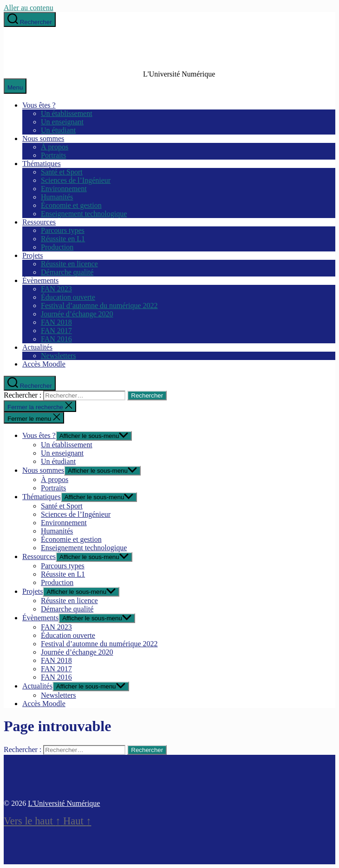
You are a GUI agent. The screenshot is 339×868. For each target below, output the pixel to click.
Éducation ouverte (68, 297)
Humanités (57, 197)
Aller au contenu (29, 8)
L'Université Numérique (64, 803)
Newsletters (59, 356)
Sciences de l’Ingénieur (76, 180)
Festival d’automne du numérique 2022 (99, 305)
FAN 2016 (56, 339)
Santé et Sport (62, 172)
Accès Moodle (44, 364)
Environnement (64, 189)
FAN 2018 (56, 322)
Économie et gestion (71, 205)
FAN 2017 (56, 331)
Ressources (39, 222)
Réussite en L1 (63, 239)
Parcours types (63, 230)
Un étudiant (58, 130)
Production (57, 247)
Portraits (53, 155)
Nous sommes (43, 138)
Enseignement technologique (84, 214)
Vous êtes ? (39, 105)
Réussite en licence (69, 264)
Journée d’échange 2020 (77, 314)
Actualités (37, 347)
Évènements (40, 280)
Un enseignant (62, 122)
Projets (33, 255)
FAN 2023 (56, 289)
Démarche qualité (67, 272)
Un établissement (67, 113)
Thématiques (42, 164)
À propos (55, 147)
